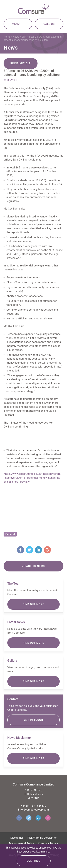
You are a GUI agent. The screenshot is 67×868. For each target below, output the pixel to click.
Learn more (43, 852)
